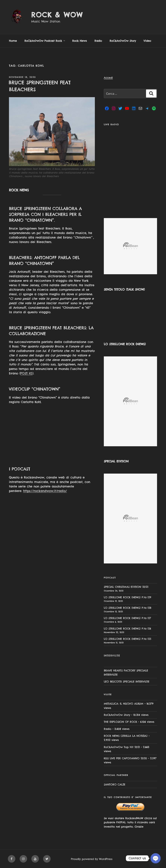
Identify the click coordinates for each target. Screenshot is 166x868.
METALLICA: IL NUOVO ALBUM (124, 704)
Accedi (108, 78)
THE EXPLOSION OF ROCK (120, 722)
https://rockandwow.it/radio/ (45, 491)
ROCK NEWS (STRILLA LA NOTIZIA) (126, 736)
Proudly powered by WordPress (92, 859)
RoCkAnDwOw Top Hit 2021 (122, 747)
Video (147, 41)
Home (13, 41)
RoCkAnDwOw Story (123, 41)
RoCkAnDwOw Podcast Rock (45, 41)
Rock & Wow (57, 15)
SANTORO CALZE (115, 785)
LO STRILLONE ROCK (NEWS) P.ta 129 (128, 597)
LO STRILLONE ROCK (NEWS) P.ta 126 (127, 629)
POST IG (26, 373)
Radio (98, 41)
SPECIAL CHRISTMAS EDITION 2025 (126, 587)
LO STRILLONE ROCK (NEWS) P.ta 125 (128, 639)
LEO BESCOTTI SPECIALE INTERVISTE (127, 682)
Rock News (80, 41)
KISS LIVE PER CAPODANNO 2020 (125, 758)
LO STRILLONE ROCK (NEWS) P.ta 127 (127, 618)
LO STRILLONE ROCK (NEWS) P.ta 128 (128, 608)
